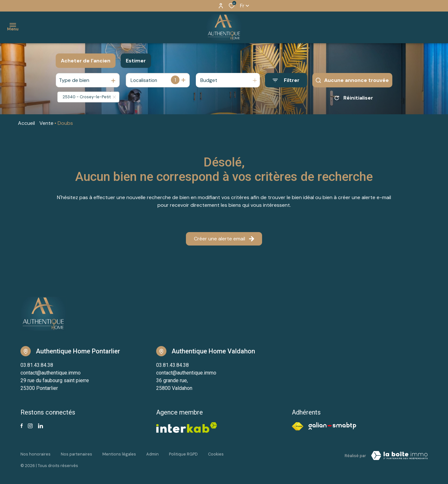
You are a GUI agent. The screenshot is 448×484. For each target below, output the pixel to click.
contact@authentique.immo (51, 373)
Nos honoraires (36, 454)
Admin (152, 454)
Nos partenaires (76, 454)
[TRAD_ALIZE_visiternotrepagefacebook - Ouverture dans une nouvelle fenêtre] (22, 426)
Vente (46, 123)
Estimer (136, 61)
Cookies (216, 454)
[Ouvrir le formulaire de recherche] (286, 80)
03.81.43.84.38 (37, 365)
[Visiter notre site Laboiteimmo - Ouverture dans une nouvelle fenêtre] (399, 456)
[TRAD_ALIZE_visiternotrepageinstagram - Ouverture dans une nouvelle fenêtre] (30, 426)
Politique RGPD (183, 454)
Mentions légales (119, 454)
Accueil (26, 123)
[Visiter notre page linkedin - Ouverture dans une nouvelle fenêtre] (40, 426)
